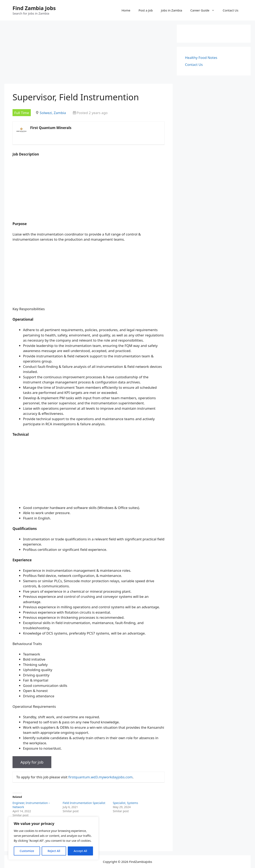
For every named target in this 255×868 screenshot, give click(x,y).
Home (126, 10)
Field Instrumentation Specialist (84, 803)
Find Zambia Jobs (34, 8)
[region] (53, 838)
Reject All (54, 851)
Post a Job (146, 10)
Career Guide (204, 10)
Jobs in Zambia (172, 10)
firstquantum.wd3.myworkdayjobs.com (101, 777)
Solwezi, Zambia (53, 113)
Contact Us (231, 10)
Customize (27, 851)
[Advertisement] (88, 53)
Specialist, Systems (125, 803)
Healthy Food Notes (201, 58)
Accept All (80, 851)
